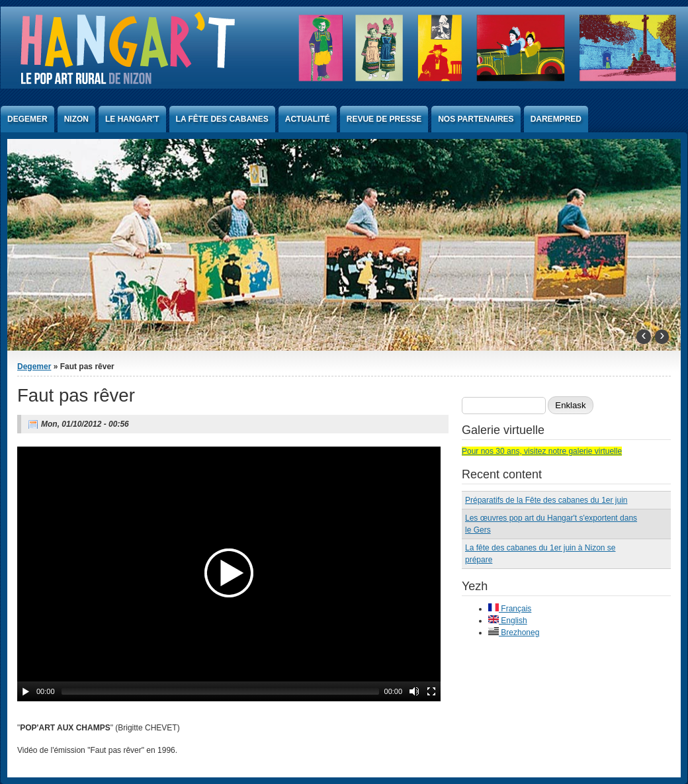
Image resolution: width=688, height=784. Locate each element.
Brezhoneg (514, 632)
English (508, 621)
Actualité (308, 119)
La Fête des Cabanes (222, 119)
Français (510, 609)
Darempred (556, 119)
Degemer (27, 119)
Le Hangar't (132, 119)
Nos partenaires (476, 119)
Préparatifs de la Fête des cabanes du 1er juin (546, 500)
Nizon (76, 119)
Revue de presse (384, 119)
